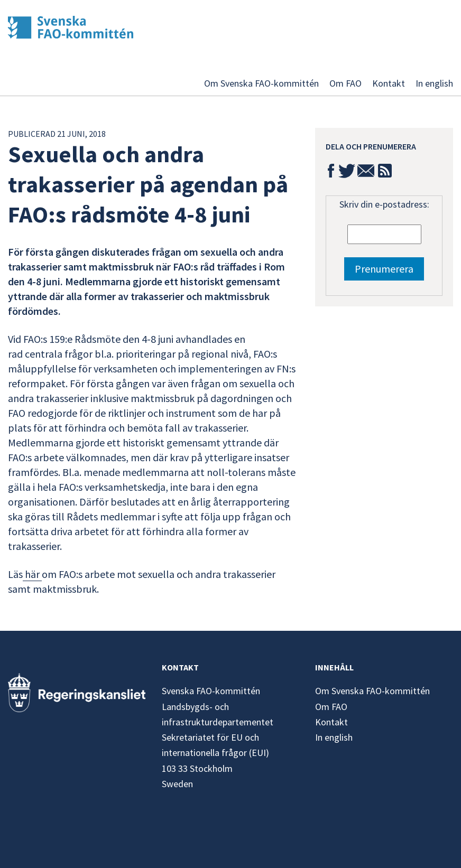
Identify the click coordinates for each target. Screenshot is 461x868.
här (32, 574)
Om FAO (345, 83)
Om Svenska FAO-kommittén (261, 83)
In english (434, 83)
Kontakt (389, 83)
